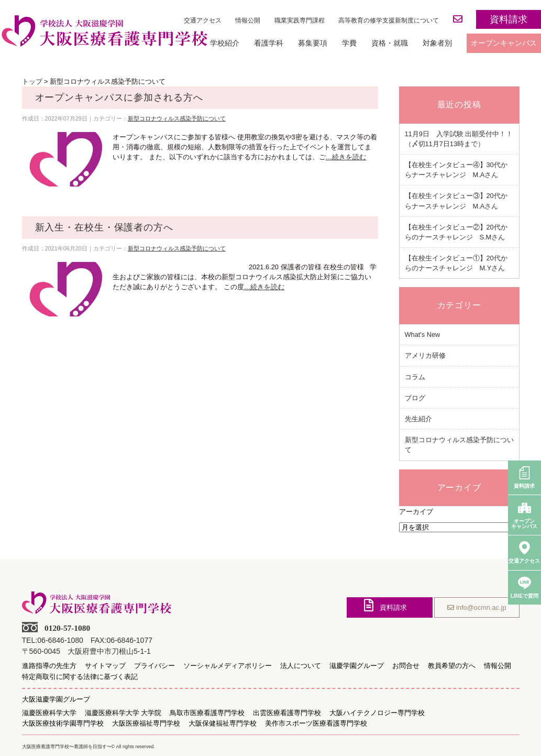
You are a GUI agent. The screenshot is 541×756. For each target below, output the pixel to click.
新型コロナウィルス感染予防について (177, 118)
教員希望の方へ (452, 666)
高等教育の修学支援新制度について (389, 20)
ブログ (415, 398)
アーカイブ (416, 512)
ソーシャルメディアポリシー (228, 666)
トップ (32, 81)
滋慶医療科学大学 (49, 713)
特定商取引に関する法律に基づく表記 (80, 677)
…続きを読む (346, 157)
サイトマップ (105, 666)
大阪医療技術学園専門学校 (63, 724)
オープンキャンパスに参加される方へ (119, 97)
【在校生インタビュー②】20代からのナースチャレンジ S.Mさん (456, 232)
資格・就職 (390, 43)
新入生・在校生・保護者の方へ (104, 227)
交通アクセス (203, 20)
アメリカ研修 (425, 355)
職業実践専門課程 (300, 20)
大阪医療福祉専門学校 (146, 724)
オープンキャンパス (504, 43)
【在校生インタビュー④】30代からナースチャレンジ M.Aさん (456, 170)
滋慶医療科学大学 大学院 (123, 713)
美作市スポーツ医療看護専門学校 (316, 724)
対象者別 (437, 43)
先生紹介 (418, 419)
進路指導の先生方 (49, 666)
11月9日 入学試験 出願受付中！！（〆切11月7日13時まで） (459, 139)
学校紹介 (225, 43)
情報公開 (248, 20)
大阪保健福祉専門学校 (223, 724)
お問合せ (406, 666)
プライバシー (154, 666)
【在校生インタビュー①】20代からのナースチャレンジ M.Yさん (456, 263)
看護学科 (269, 43)
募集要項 (313, 43)
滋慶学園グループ (357, 666)
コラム (415, 377)
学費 (349, 43)
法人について (301, 666)
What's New (423, 335)
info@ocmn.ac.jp (477, 607)
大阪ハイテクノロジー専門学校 (377, 713)
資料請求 (509, 19)
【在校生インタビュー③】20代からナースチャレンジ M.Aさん (456, 201)
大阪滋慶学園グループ (56, 699)
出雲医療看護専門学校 (287, 713)
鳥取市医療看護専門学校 (207, 713)
